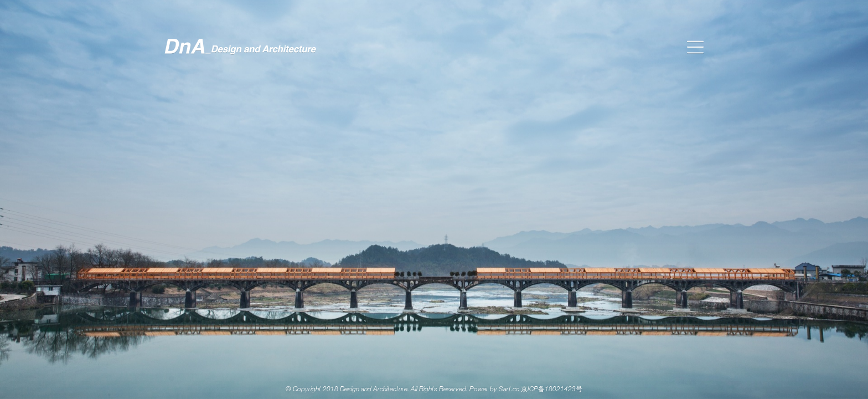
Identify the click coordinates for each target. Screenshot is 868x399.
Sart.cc (509, 389)
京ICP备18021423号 (552, 389)
